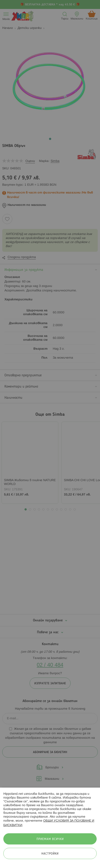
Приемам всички (50, 839)
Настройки (50, 854)
